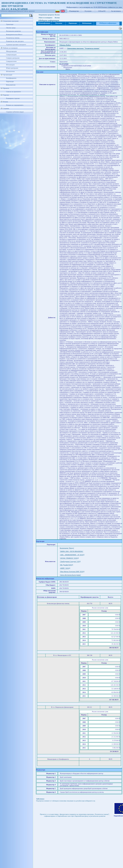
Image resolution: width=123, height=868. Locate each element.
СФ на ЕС (102, 11)
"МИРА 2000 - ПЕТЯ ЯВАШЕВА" (71, 551)
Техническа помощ (13, 38)
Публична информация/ (9, 11)
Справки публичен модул (15, 112)
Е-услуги (88, 11)
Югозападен (10, 65)
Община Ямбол (65, 45)
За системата (116, 11)
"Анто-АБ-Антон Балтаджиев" (70, 575)
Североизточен (11, 61)
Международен (11, 51)
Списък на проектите (13, 92)
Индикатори (87, 23)
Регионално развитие (13, 31)
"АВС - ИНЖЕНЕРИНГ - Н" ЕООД (72, 555)
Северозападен (11, 55)
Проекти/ (20, 11)
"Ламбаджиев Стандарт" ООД (70, 561)
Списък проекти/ (29, 11)
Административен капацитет (16, 45)
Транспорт (10, 24)
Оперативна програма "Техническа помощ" (84, 48)
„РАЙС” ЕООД (65, 568)
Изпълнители (11, 85)
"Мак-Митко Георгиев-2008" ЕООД (72, 572)
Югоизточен (10, 71)
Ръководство (74, 11)
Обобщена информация (108, 23)
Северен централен (13, 58)
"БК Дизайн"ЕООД (66, 565)
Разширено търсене (13, 98)
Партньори (10, 82)
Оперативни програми (11, 21)
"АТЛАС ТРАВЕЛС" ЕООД (69, 558)
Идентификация (44, 23)
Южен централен (12, 68)
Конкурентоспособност (14, 34)
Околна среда (11, 28)
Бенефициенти (11, 78)
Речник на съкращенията (15, 105)
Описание (59, 23)
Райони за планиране (10, 48)
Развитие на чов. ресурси (15, 41)
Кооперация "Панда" (67, 548)
